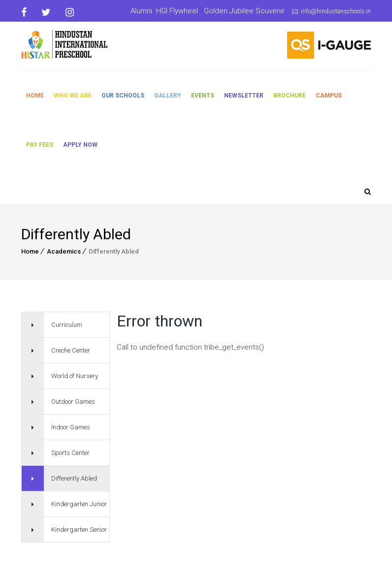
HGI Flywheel (177, 11)
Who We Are (73, 96)
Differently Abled (74, 478)
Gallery (168, 96)
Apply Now (80, 145)
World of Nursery (75, 376)
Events (203, 96)
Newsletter (244, 96)
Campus (329, 96)
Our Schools (123, 96)
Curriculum (67, 325)
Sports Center (70, 453)
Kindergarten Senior (79, 530)
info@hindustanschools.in (336, 11)
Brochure (290, 96)
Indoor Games (71, 427)
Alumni (141, 11)
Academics (64, 251)
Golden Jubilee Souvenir (244, 11)
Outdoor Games (73, 402)
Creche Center (71, 350)
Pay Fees (40, 145)
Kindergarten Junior (79, 504)
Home (35, 96)
